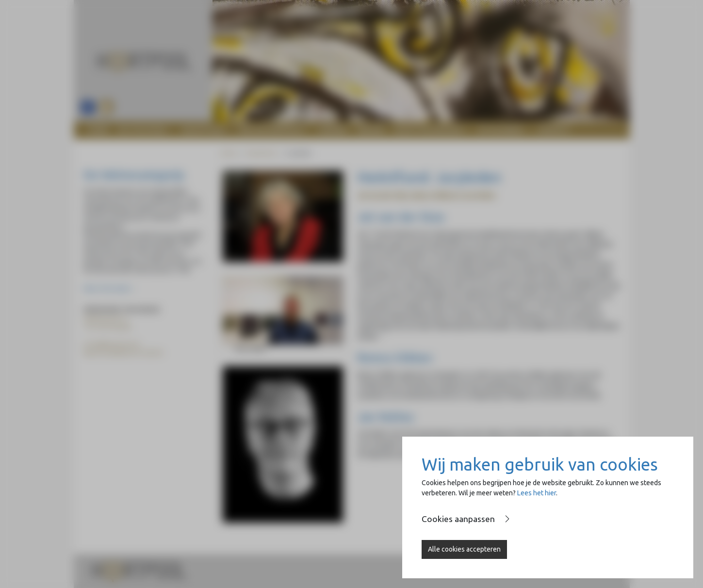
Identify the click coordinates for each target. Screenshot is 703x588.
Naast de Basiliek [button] (429, 130)
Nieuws (371, 130)
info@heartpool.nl (114, 344)
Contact (554, 130)
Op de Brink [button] (500, 130)
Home (98, 130)
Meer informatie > (109, 288)
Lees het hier (537, 493)
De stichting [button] (142, 130)
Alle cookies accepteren (464, 549)
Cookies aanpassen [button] (458, 519)
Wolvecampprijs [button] (271, 130)
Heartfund (261, 153)
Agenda (333, 130)
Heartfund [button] (203, 130)
